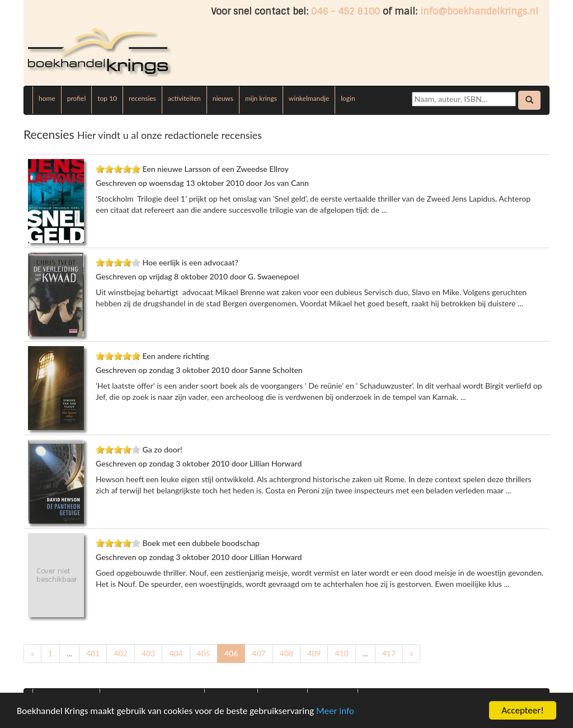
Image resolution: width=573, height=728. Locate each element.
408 (286, 653)
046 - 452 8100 (346, 11)
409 (314, 653)
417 (389, 653)
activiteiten (184, 98)
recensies (142, 98)
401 (93, 653)
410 (341, 653)
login (348, 98)
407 (259, 653)
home (47, 98)
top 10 (107, 98)
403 (148, 653)
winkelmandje (309, 98)
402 (120, 653)
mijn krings (261, 98)
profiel (77, 98)
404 (176, 653)
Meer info (335, 711)
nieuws (223, 98)
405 (204, 653)
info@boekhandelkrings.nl (479, 11)
